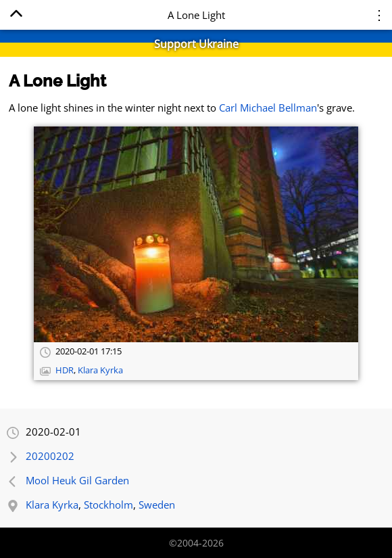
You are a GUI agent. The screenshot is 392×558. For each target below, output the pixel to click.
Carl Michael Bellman (268, 108)
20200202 (50, 456)
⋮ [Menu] (379, 15)
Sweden (157, 505)
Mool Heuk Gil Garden (77, 480)
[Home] (16, 16)
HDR (65, 370)
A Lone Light (57, 81)
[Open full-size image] (196, 234)
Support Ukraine (196, 44)
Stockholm (108, 505)
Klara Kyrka (100, 370)
